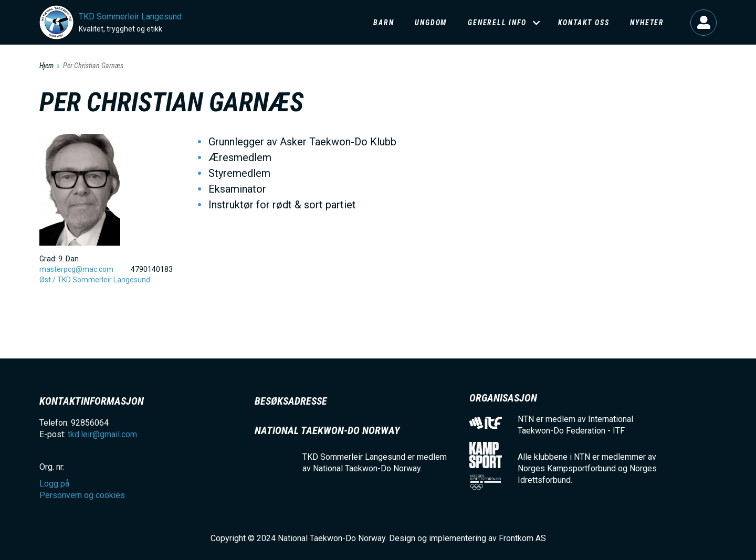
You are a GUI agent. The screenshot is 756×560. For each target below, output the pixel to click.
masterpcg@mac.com (76, 269)
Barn (384, 23)
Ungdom (431, 23)
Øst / (48, 280)
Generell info (497, 23)
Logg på (703, 23)
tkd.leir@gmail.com (102, 434)
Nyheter (647, 23)
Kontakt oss (584, 23)
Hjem (46, 66)
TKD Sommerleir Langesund (130, 17)
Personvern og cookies (82, 495)
